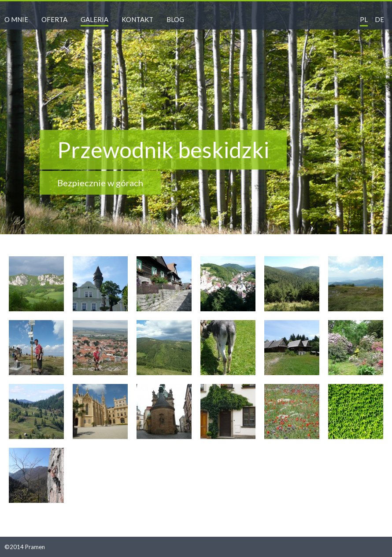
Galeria (94, 19)
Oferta (54, 19)
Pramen (35, 547)
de (379, 19)
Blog (175, 19)
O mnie (16, 19)
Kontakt (137, 19)
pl (364, 19)
